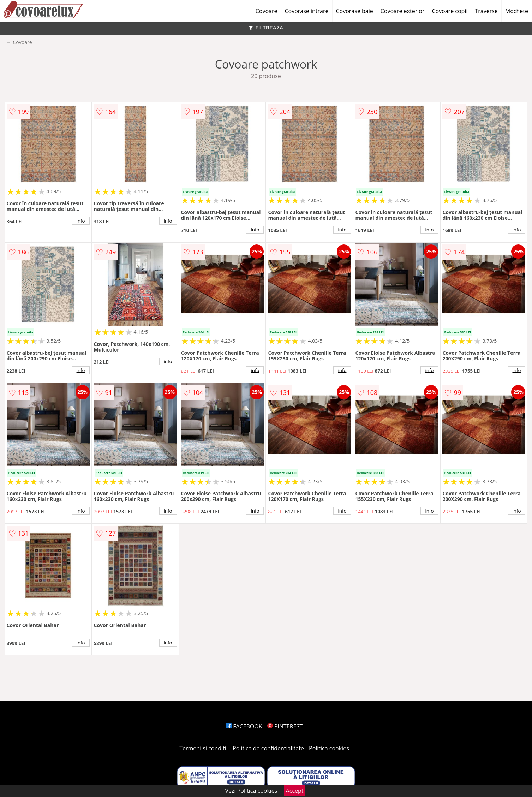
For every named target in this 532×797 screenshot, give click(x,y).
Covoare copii (450, 11)
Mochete (517, 11)
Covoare (267, 11)
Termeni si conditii (204, 748)
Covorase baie (355, 11)
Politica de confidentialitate (268, 748)
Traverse (486, 11)
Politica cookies (329, 748)
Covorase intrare (306, 11)
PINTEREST (285, 726)
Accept (295, 791)
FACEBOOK (244, 726)
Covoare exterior (403, 11)
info (81, 221)
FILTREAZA (266, 28)
